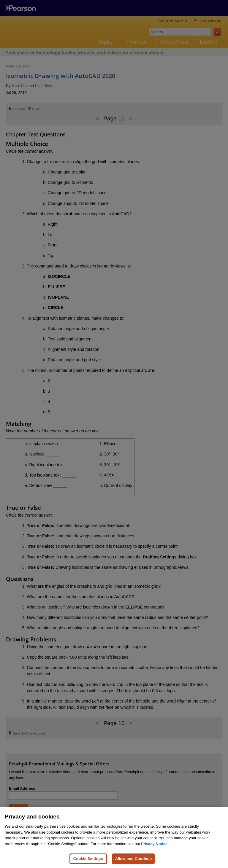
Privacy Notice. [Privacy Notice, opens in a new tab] (155, 844)
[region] (114, 838)
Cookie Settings (88, 859)
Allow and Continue (133, 859)
